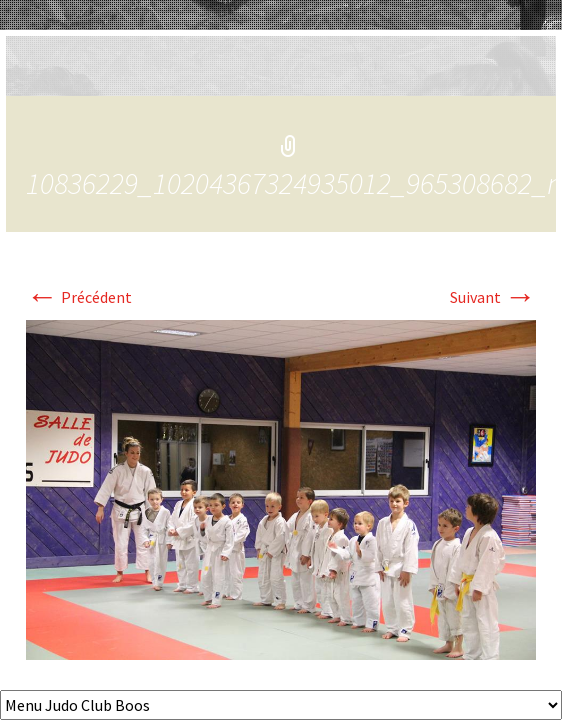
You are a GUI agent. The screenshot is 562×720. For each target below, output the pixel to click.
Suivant (493, 297)
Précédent (79, 297)
